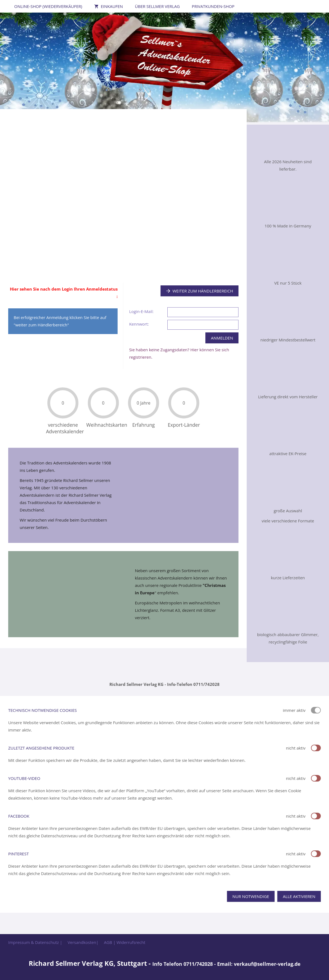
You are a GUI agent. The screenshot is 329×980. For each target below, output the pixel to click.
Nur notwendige (251, 896)
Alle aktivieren (299, 896)
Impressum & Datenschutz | (35, 942)
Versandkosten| (83, 942)
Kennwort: (139, 324)
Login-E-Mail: (141, 311)
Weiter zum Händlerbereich (200, 291)
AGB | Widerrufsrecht (125, 942)
